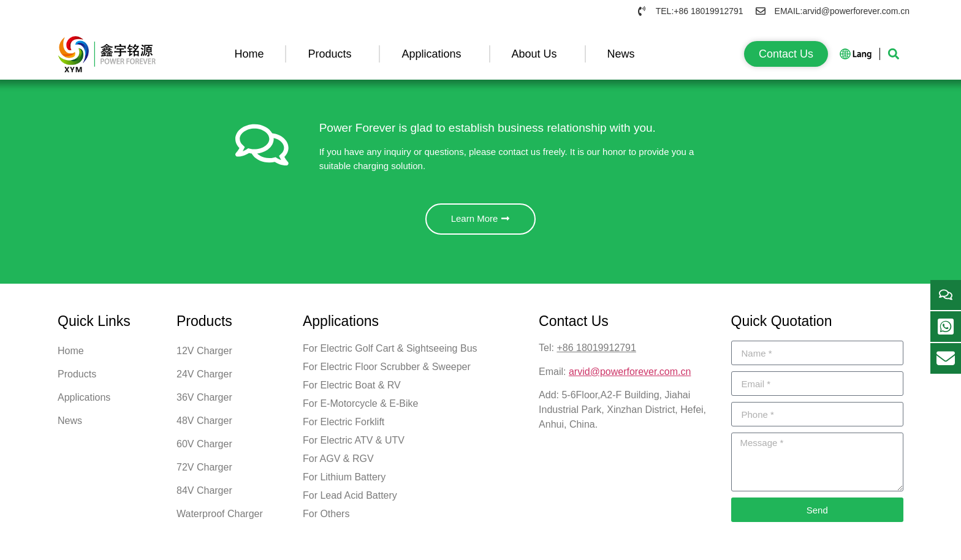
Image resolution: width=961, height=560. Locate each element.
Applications (434, 54)
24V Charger (204, 379)
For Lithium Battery (344, 482)
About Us (537, 54)
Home (249, 54)
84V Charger (204, 495)
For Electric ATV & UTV (354, 445)
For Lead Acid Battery (350, 500)
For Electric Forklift (344, 427)
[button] (893, 54)
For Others (326, 519)
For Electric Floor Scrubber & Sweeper (387, 372)
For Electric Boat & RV (352, 390)
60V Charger (204, 449)
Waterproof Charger (220, 519)
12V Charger (204, 356)
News (624, 54)
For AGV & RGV (338, 464)
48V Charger (204, 426)
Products (332, 54)
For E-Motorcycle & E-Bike (360, 408)
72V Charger (204, 472)
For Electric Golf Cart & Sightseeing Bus (390, 353)
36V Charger (204, 402)
